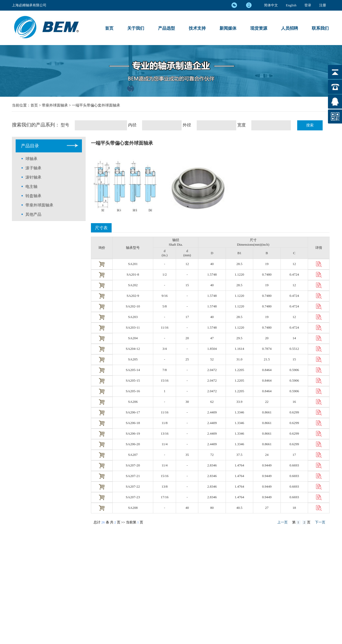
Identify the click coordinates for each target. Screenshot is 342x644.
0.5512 (294, 349)
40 (212, 264)
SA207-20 (133, 465)
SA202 (133, 285)
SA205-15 (133, 380)
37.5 (240, 455)
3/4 (165, 349)
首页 (109, 28)
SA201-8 (133, 274)
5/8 (165, 306)
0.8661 (267, 412)
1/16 (165, 412)
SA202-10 (133, 306)
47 (212, 338)
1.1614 (239, 349)
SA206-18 (133, 423)
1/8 (165, 423)
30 (187, 402)
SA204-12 (133, 349)
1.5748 (212, 274)
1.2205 (239, 370)
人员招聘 (290, 28)
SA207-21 (133, 476)
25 (187, 359)
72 (212, 455)
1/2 (165, 274)
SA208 (133, 508)
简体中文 (271, 5)
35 (187, 455)
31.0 (240, 359)
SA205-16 (133, 391)
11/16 (165, 327)
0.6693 (294, 465)
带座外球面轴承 (55, 105)
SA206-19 (133, 433)
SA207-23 (133, 497)
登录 (308, 5)
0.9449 (267, 465)
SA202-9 (133, 296)
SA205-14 (133, 370)
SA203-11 (133, 327)
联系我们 (320, 28)
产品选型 (166, 28)
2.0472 (212, 370)
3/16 (165, 433)
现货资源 (259, 28)
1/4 (165, 444)
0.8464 (267, 370)
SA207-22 (133, 486)
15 (187, 285)
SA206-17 (133, 412)
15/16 (165, 380)
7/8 (165, 370)
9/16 (165, 296)
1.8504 (212, 349)
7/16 (165, 497)
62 (212, 402)
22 (267, 402)
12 (187, 264)
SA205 (133, 359)
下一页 (320, 522)
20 (187, 338)
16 (294, 402)
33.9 (240, 402)
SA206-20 (133, 444)
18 (294, 508)
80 (212, 508)
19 (267, 264)
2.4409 (212, 412)
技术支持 (197, 28)
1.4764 (239, 465)
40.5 (240, 508)
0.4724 (294, 274)
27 (267, 508)
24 (267, 455)
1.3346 (239, 412)
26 (103, 522)
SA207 (133, 455)
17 (187, 317)
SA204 (133, 338)
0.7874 (267, 349)
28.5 (240, 264)
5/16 (165, 476)
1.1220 (239, 274)
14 (294, 338)
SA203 (133, 317)
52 (212, 359)
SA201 (133, 264)
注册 (323, 5)
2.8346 (212, 465)
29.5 (240, 338)
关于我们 (136, 28)
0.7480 (267, 274)
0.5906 (294, 370)
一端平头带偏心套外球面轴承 (96, 105)
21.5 (267, 359)
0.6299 (294, 412)
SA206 (133, 402)
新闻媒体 (228, 28)
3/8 (165, 486)
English (291, 5)
